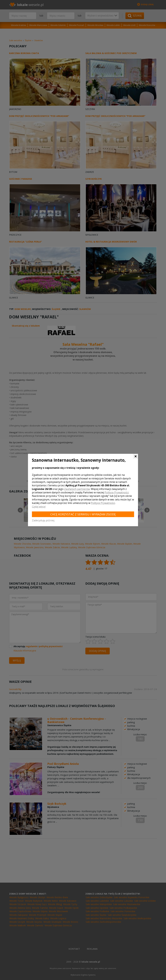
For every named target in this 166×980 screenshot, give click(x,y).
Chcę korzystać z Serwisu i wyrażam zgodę (83, 514)
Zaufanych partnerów (77, 489)
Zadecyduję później (43, 520)
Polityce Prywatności (117, 492)
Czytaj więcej (39, 507)
